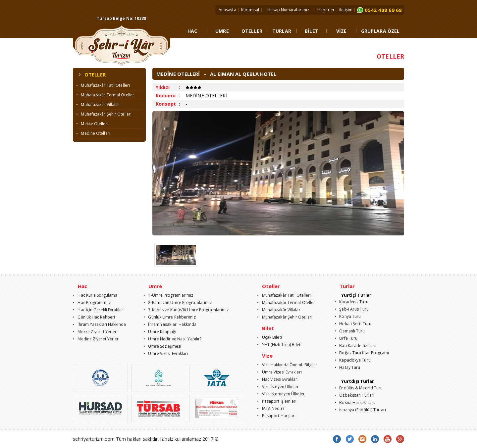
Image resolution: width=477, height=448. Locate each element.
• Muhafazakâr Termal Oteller (105, 95)
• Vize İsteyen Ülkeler (278, 387)
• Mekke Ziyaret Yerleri (95, 332)
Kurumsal (250, 10)
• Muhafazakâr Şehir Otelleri (104, 114)
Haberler (326, 10)
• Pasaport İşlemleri (277, 401)
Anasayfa (227, 10)
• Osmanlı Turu (350, 331)
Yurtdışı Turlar (358, 381)
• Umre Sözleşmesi (162, 346)
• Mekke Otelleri (92, 124)
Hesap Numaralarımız (288, 10)
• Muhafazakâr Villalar (98, 104)
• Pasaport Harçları (276, 416)
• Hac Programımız (92, 302)
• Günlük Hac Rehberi (94, 317)
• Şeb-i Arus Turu (352, 309)
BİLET (312, 31)
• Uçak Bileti (269, 337)
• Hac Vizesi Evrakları (278, 379)
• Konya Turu (348, 316)
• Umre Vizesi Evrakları (166, 353)
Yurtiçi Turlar (356, 295)
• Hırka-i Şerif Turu (353, 324)
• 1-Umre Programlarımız (168, 295)
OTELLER (252, 31)
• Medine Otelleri (93, 133)
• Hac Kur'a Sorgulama (95, 295)
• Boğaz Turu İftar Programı (362, 353)
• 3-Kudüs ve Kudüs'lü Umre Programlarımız (186, 310)
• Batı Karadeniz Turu (356, 346)
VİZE (341, 31)
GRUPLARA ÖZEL (380, 31)
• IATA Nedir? (271, 408)
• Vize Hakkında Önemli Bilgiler (287, 365)
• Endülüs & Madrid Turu (359, 388)
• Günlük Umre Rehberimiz (170, 317)
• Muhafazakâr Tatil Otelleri (103, 85)
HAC (192, 31)
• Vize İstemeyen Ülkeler (281, 394)
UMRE (222, 31)
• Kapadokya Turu (353, 360)
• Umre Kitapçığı (160, 332)
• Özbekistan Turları (354, 395)
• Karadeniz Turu (351, 302)
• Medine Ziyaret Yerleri (96, 339)
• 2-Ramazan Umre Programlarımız (178, 302)
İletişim (346, 10)
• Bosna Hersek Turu (355, 402)
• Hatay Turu (347, 367)
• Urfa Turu (346, 338)
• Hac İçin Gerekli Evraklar (98, 310)
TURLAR (282, 31)
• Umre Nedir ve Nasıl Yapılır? (172, 339)
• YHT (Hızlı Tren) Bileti (279, 345)
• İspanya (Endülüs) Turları (360, 410)
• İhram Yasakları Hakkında (99, 324)
